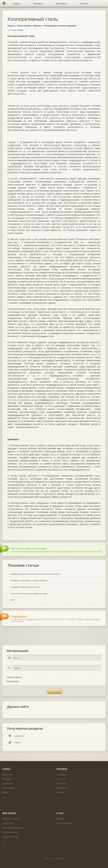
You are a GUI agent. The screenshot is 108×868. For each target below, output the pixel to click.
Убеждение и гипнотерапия (60, 26)
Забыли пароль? (14, 677)
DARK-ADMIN (17, 30)
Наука (11, 26)
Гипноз (37, 26)
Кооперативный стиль (33, 19)
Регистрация (13, 681)
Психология (24, 26)
